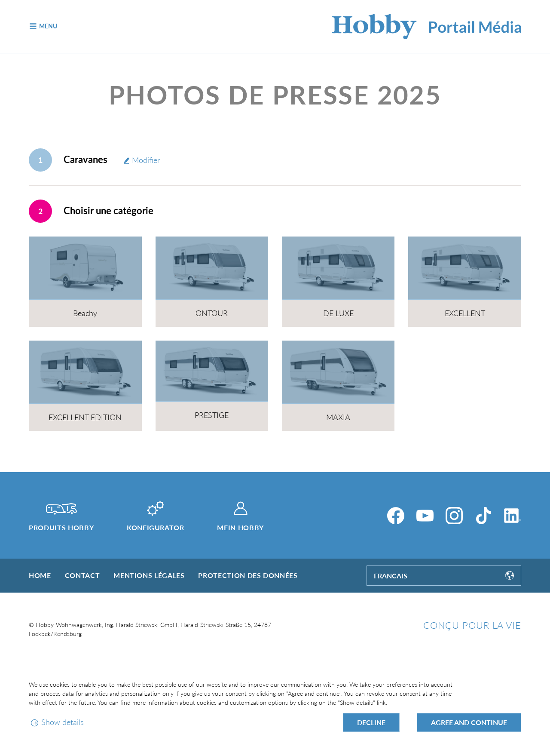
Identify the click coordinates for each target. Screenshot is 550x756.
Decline (371, 722)
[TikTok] (483, 516)
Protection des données (248, 575)
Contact (82, 575)
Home (40, 575)
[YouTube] (425, 516)
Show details (63, 722)
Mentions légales (149, 575)
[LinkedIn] (513, 516)
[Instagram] (454, 516)
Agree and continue (469, 722)
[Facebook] (396, 516)
